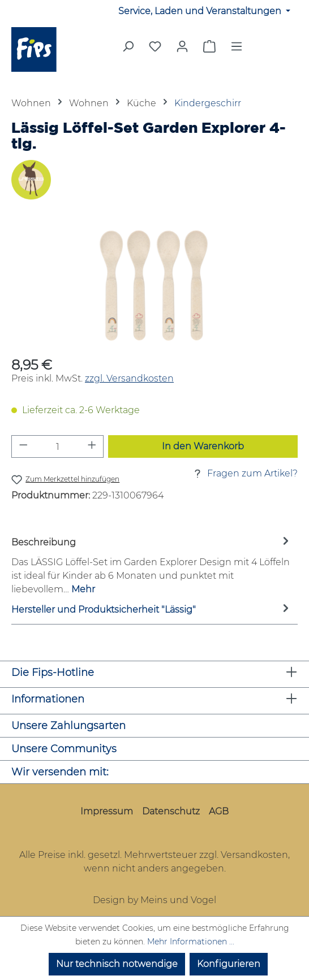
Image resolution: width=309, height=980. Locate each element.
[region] (154, 286)
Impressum (107, 811)
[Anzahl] (58, 446)
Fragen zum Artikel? (244, 474)
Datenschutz (171, 811)
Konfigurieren (229, 964)
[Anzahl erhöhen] (92, 446)
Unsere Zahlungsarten (68, 726)
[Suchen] (128, 50)
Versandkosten (254, 855)
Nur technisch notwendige (117, 964)
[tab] (152, 565)
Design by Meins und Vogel (154, 900)
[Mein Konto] (182, 46)
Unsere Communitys (64, 749)
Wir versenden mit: (60, 772)
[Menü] (237, 50)
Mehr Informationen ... (191, 942)
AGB (219, 811)
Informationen (48, 699)
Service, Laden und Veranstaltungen (201, 11)
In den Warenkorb (203, 446)
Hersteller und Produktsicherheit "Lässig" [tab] (152, 610)
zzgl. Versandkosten (129, 378)
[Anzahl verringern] (23, 446)
